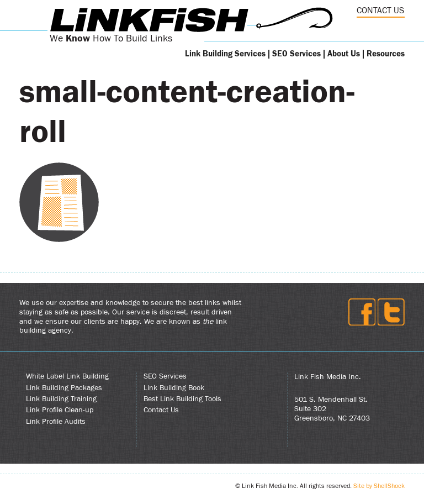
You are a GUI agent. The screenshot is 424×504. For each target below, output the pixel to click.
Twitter (391, 312)
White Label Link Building (67, 376)
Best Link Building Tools (182, 399)
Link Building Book (174, 388)
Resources (386, 54)
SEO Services (296, 54)
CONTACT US (380, 11)
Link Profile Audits (56, 422)
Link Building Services (225, 54)
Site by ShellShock (379, 486)
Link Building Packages (64, 388)
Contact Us (161, 410)
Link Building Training (61, 399)
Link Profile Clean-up (60, 410)
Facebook (362, 312)
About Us (344, 54)
